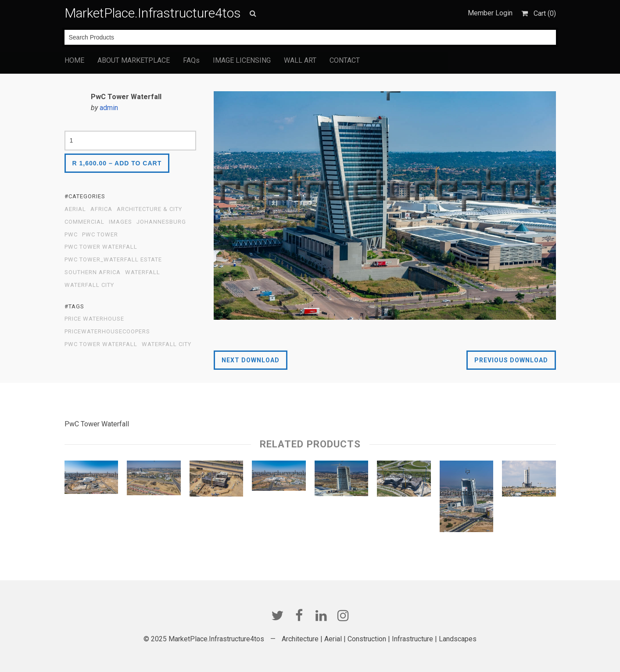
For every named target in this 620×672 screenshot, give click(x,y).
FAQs (191, 60)
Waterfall (143, 272)
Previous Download (511, 360)
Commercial (84, 222)
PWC (71, 235)
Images (120, 222)
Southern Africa (93, 272)
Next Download (251, 360)
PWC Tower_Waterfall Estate (113, 260)
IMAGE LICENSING (242, 60)
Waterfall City (89, 285)
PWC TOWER (100, 235)
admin (109, 108)
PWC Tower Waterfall (101, 247)
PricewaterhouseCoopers (107, 332)
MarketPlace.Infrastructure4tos (153, 13)
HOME (74, 60)
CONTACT (345, 60)
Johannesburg (161, 222)
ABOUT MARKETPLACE (134, 60)
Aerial (75, 209)
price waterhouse (94, 319)
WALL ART (300, 60)
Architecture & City (149, 209)
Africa (101, 209)
